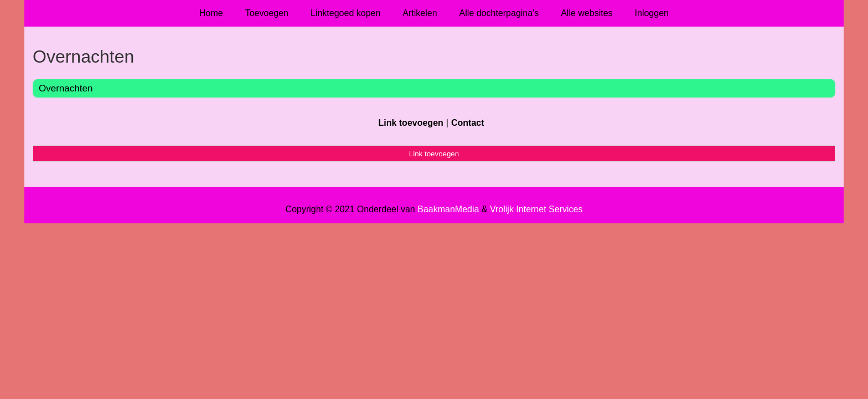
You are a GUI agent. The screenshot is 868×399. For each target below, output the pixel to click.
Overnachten (66, 88)
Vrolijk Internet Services (536, 209)
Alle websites (587, 13)
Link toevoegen (410, 123)
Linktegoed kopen (345, 13)
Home (211, 13)
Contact (468, 123)
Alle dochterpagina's (499, 13)
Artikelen (420, 13)
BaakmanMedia (448, 209)
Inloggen (652, 13)
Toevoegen (267, 13)
